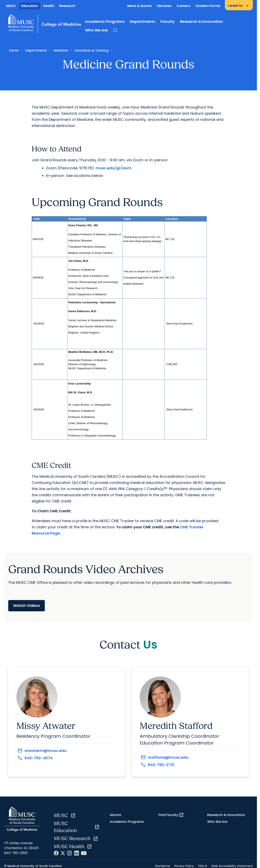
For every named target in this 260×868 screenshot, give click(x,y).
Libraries (164, 6)
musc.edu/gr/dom (113, 168)
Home (14, 50)
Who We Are (96, 30)
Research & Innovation (201, 21)
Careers (183, 6)
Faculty (168, 21)
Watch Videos (27, 605)
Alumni (115, 815)
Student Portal (208, 6)
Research (67, 6)
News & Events (139, 6)
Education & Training (92, 50)
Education (30, 6)
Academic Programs (105, 21)
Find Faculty (171, 815)
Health (49, 6)
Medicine (61, 50)
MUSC (11, 6)
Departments (142, 21)
